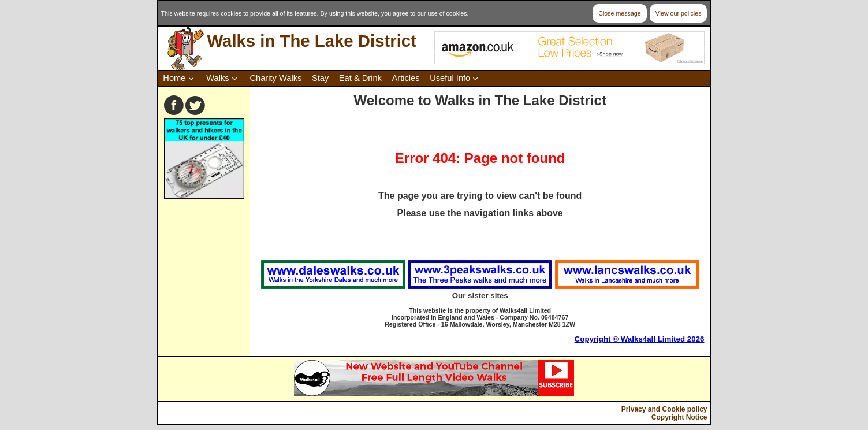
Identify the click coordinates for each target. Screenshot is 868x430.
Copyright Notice (679, 417)
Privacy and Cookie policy (664, 409)
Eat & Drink (360, 78)
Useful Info (450, 78)
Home (174, 78)
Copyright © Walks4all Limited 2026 (640, 339)
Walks (217, 78)
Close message (619, 13)
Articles (406, 78)
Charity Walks (275, 78)
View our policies (679, 13)
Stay (320, 78)
